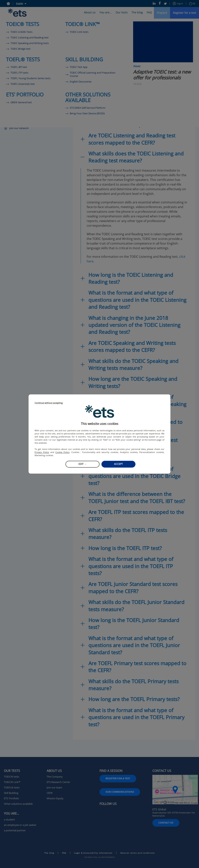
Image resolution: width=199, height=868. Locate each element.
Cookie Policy (62, 452)
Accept (118, 464)
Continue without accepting (49, 403)
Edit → (82, 464)
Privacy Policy (42, 452)
